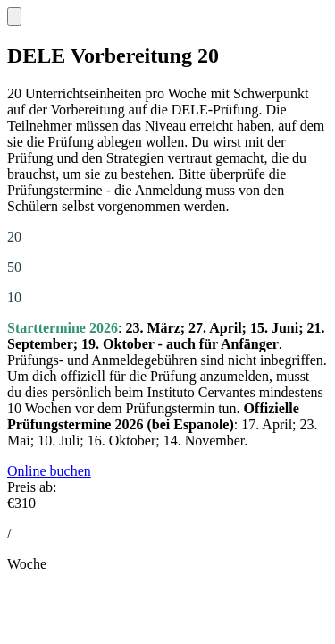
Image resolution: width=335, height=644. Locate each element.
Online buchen (49, 471)
